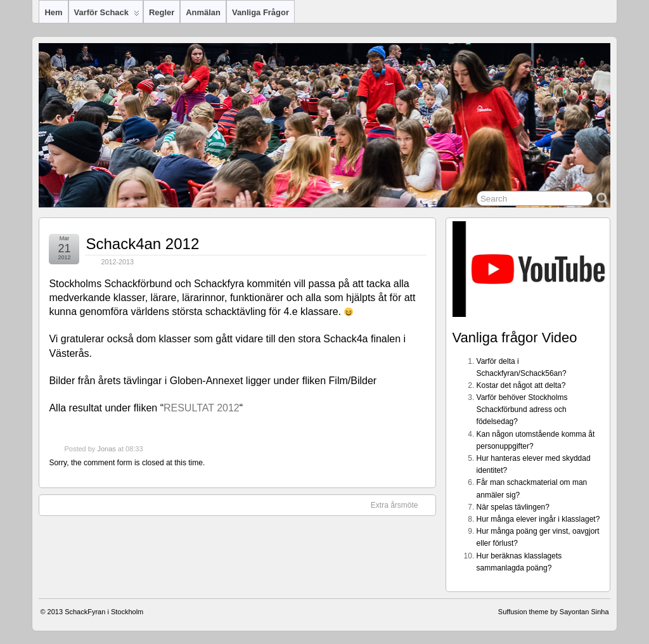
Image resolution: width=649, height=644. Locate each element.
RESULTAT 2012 (202, 408)
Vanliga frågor (260, 12)
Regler (162, 12)
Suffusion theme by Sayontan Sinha (554, 612)
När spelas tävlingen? (513, 507)
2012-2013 (117, 262)
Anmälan (203, 12)
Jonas (106, 449)
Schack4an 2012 (142, 244)
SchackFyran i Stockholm (104, 612)
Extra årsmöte (401, 505)
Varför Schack (107, 15)
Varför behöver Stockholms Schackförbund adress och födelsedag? (522, 409)
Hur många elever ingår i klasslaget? (538, 519)
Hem (53, 12)
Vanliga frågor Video (515, 338)
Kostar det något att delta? (521, 385)
